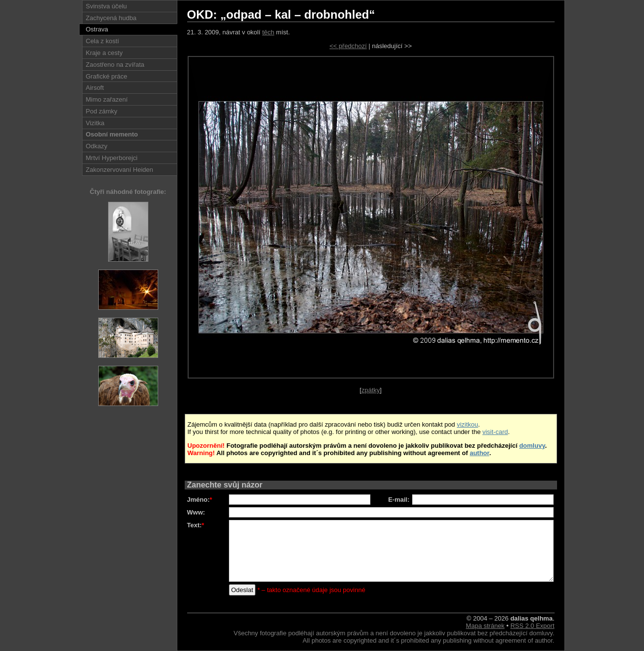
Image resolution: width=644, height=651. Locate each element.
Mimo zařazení (107, 99)
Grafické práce (107, 76)
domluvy (532, 446)
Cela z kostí (103, 41)
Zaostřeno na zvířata (115, 65)
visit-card (495, 432)
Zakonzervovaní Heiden (120, 170)
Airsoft (95, 88)
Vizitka (95, 123)
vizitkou (467, 424)
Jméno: (200, 500)
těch (268, 32)
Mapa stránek (485, 626)
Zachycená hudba (111, 18)
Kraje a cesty (104, 53)
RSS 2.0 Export (532, 626)
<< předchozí (348, 46)
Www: (196, 512)
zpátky (371, 390)
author (479, 453)
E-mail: (399, 500)
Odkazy (97, 146)
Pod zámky (102, 111)
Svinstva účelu (107, 6)
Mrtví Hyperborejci (112, 158)
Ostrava (97, 29)
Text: (196, 525)
